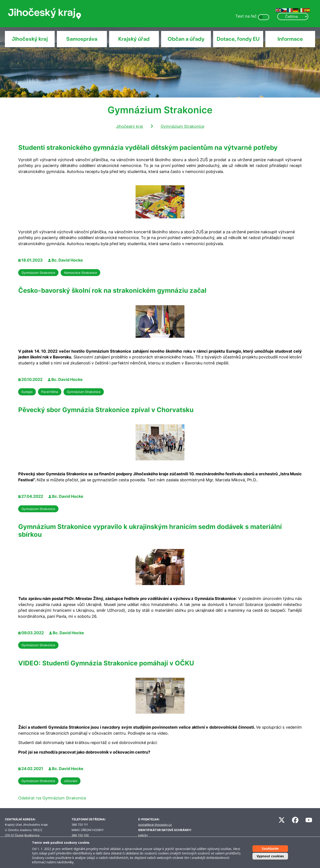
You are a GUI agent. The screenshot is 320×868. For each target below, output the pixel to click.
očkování (71, 781)
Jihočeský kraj (30, 39)
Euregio (27, 392)
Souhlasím (270, 849)
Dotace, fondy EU (238, 39)
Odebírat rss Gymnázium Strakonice (52, 798)
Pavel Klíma (50, 392)
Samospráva (82, 39)
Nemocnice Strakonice (80, 273)
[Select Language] (293, 16)
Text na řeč (246, 16)
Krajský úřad (134, 39)
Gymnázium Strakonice (182, 126)
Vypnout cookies (270, 856)
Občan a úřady (186, 39)
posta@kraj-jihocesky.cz (155, 825)
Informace (290, 39)
